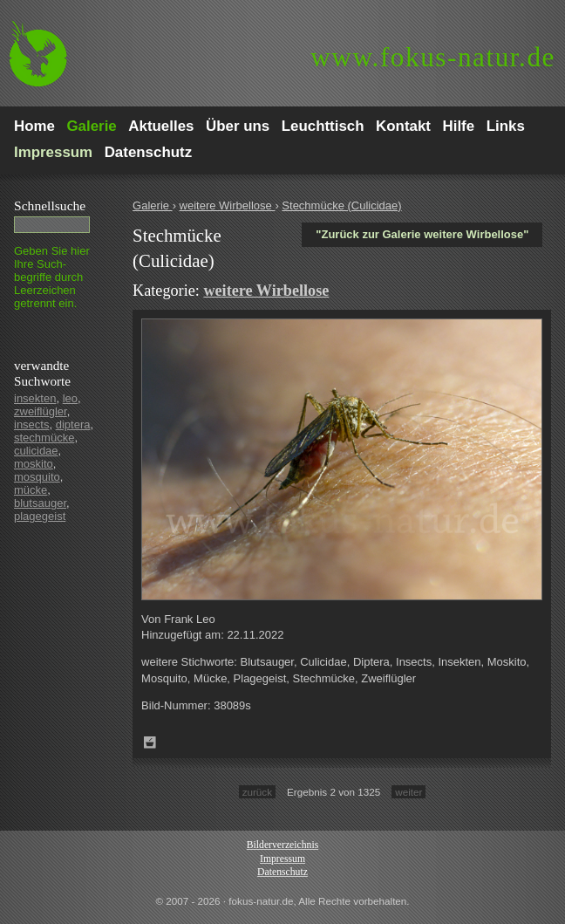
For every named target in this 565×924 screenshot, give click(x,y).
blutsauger (40, 503)
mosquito (37, 477)
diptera (73, 424)
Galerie (153, 205)
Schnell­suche (50, 205)
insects (31, 424)
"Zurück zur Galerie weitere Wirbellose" (422, 234)
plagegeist (40, 516)
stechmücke (44, 438)
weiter (408, 792)
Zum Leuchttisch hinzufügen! (150, 743)
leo (70, 398)
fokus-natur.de (433, 57)
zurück (257, 792)
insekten (35, 398)
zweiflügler (41, 411)
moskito (34, 464)
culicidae (36, 451)
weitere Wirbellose (228, 205)
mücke (31, 490)
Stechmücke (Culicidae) (341, 205)
